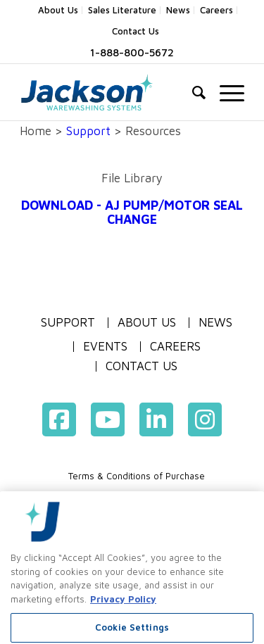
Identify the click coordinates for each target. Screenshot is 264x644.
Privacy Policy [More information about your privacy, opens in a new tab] (123, 618)
